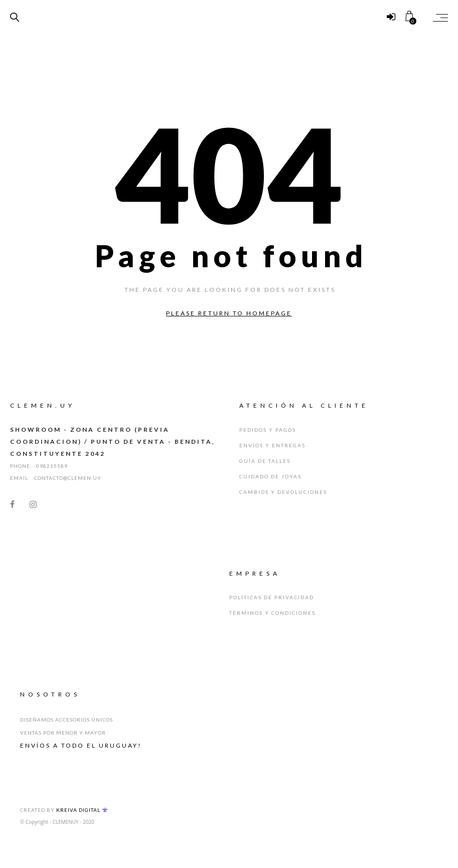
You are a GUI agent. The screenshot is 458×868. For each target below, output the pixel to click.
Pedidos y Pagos (268, 430)
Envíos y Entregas (272, 445)
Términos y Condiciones (272, 613)
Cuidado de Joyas (270, 476)
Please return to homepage (229, 313)
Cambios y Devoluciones (283, 492)
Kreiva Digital (82, 810)
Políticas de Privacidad (272, 597)
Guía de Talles (265, 461)
